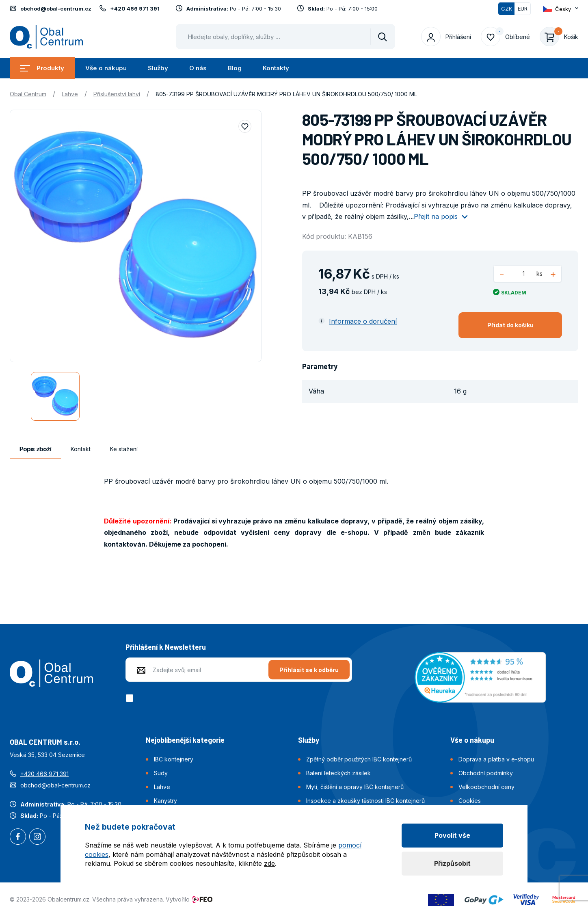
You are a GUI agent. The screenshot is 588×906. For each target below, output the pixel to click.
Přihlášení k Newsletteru (166, 647)
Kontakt (81, 449)
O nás (198, 68)
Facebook (18, 837)
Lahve (70, 94)
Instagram (37, 837)
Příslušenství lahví (117, 94)
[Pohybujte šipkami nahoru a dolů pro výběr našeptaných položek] (285, 37)
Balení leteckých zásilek (338, 773)
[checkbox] (131, 698)
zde (269, 863)
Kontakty (276, 68)
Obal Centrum (28, 94)
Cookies (470, 801)
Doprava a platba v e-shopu (496, 759)
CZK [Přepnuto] (507, 9)
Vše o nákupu (106, 68)
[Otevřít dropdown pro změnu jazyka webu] (561, 9)
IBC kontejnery (174, 759)
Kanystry (165, 801)
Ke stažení (124, 449)
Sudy (161, 773)
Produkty (42, 68)
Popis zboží (35, 449)
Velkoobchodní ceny (486, 787)
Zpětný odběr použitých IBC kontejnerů (359, 759)
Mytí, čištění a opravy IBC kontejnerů (355, 787)
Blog (235, 68)
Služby (158, 68)
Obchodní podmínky (486, 773)
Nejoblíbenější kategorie (185, 740)
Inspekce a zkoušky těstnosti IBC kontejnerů (365, 801)
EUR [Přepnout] (523, 9)
